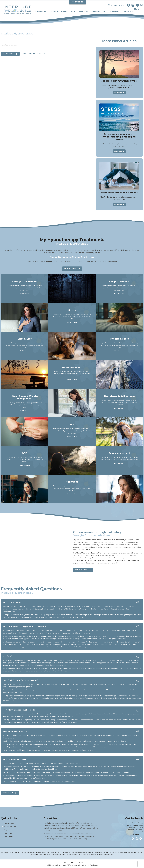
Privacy (63, 862)
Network (49, 262)
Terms (72, 862)
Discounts (114, 11)
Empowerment (10, 830)
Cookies (80, 862)
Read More (118, 93)
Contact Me (78, 2)
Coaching (84, 11)
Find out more (81, 570)
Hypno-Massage (99, 11)
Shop (73, 11)
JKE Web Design (92, 865)
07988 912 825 (138, 834)
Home (12, 11)
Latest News (129, 11)
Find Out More (70, 269)
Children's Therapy (58, 11)
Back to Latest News (32, 54)
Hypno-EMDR (40, 11)
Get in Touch (8, 54)
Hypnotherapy (25, 11)
